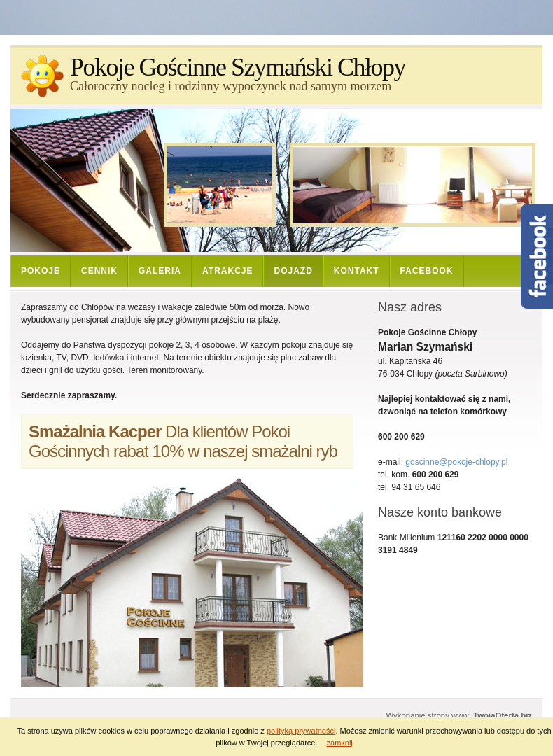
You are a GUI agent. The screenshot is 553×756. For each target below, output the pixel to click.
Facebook (427, 271)
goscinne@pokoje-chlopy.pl (456, 462)
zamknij (340, 743)
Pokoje (41, 271)
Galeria (160, 271)
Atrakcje (227, 271)
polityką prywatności (301, 731)
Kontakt (357, 271)
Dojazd (293, 271)
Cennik (99, 271)
